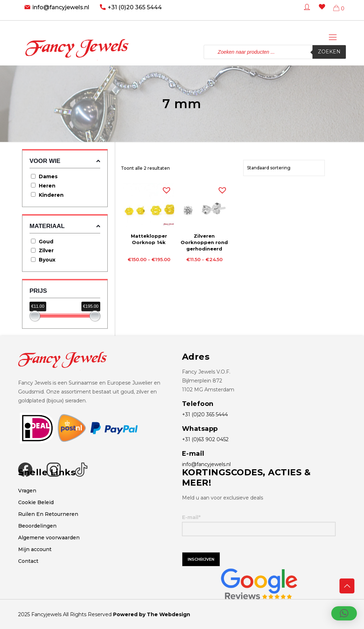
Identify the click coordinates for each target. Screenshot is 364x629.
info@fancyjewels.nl (61, 7)
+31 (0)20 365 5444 (135, 7)
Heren (47, 186)
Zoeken (329, 52)
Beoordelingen (37, 526)
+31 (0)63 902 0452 (205, 439)
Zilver (46, 250)
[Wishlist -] (321, 12)
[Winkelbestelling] (284, 168)
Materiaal (65, 226)
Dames (48, 176)
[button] (165, 189)
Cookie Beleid (36, 502)
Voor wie (65, 161)
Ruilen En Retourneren (48, 514)
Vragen (27, 491)
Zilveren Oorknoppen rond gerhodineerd (204, 242)
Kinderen (51, 195)
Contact (28, 561)
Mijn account (35, 549)
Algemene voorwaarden (49, 538)
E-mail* (259, 525)
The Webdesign (168, 614)
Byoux (47, 260)
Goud (46, 242)
